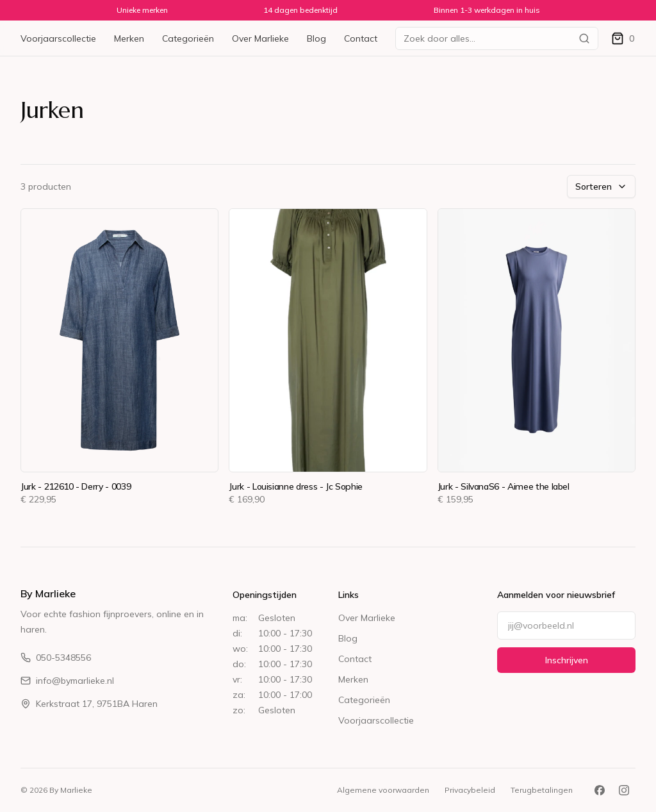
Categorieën (188, 38)
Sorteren (601, 186)
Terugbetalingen (542, 790)
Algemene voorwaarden (383, 790)
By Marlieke (48, 593)
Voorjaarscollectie (58, 38)
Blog (316, 38)
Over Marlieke (260, 38)
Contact (361, 38)
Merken (129, 38)
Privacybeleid (470, 790)
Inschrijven (567, 660)
